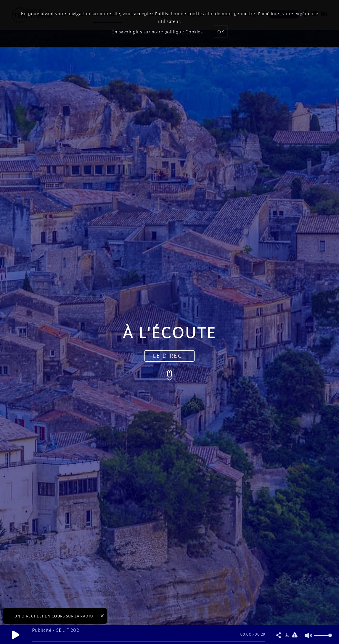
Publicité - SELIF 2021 (57, 630)
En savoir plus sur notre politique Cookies (157, 31)
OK (221, 31)
